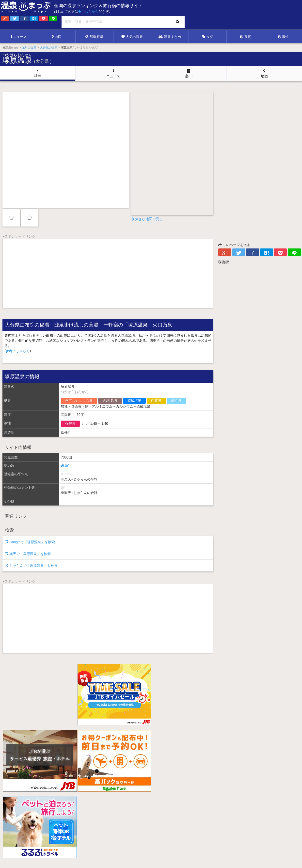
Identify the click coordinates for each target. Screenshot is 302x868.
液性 (283, 37)
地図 (57, 37)
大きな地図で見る (147, 219)
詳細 (38, 73)
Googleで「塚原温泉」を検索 (30, 542)
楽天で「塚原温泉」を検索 (28, 554)
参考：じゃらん (18, 351)
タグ (208, 37)
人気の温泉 (132, 37)
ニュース (19, 37)
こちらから (88, 12)
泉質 (245, 37)
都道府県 (94, 37)
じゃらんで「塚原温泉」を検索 (31, 566)
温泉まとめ (170, 37)
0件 (66, 466)
